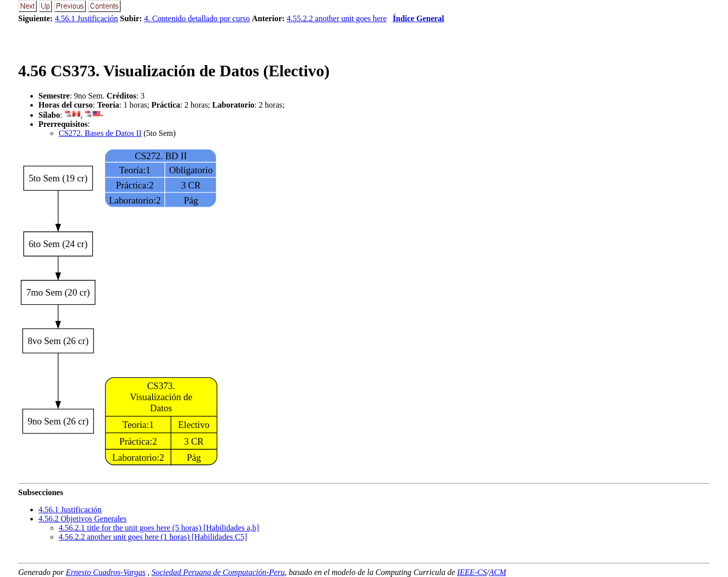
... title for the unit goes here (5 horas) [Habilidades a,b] (159, 528)
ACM (497, 572)
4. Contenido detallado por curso (197, 18)
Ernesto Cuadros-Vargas (106, 572)
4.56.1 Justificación (86, 18)
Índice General (419, 18)
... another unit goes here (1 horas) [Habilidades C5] (153, 537)
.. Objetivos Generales (82, 519)
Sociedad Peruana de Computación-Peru (218, 572)
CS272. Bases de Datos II (100, 133)
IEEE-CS (472, 572)
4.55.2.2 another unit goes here (337, 18)
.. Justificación (70, 510)
